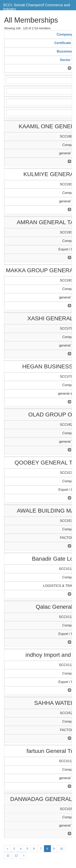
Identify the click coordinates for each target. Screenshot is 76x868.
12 (16, 855)
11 (8, 855)
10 (61, 849)
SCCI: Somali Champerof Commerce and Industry (36, 7)
